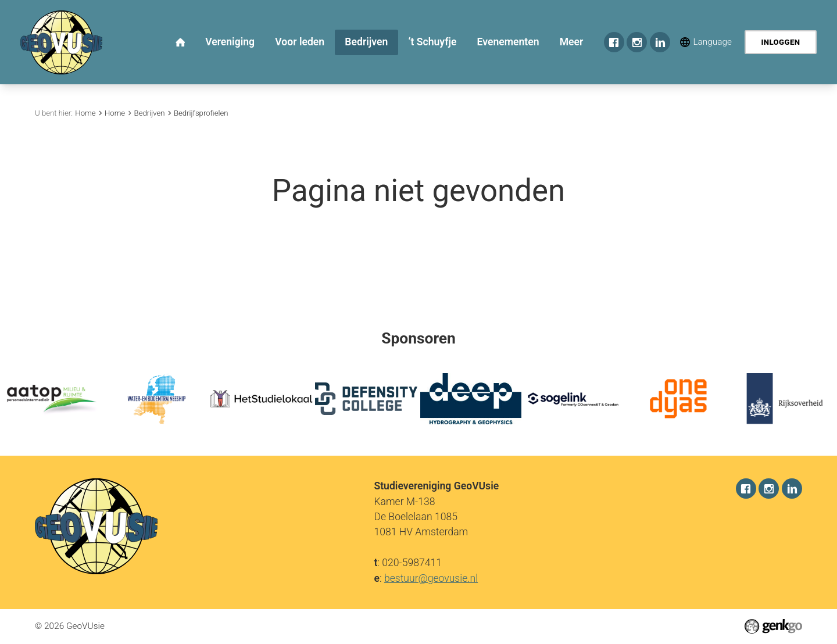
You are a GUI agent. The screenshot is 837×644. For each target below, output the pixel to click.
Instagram (637, 42)
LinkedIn (660, 42)
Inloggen (780, 42)
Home (85, 113)
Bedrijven (150, 113)
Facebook (614, 42)
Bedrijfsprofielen (201, 113)
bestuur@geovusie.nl (431, 578)
